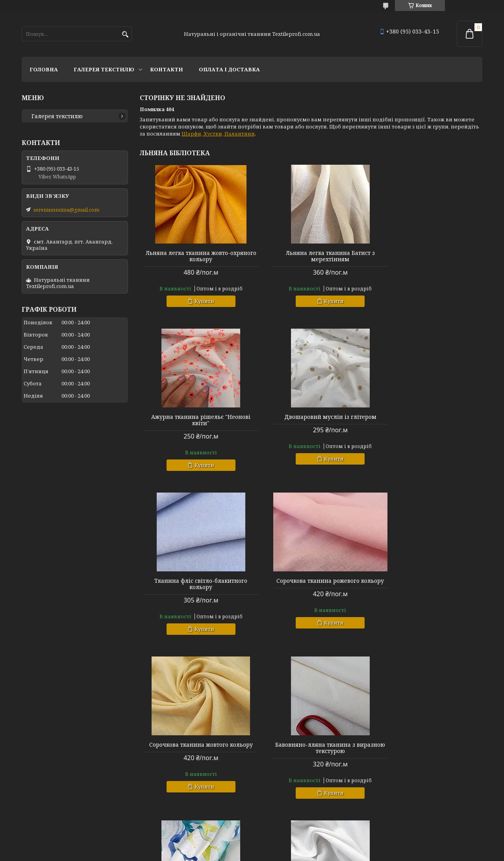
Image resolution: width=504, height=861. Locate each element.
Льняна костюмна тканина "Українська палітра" (311, 748)
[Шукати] (125, 34)
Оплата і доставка (229, 69)
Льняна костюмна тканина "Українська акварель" (427, 584)
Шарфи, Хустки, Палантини (218, 134)
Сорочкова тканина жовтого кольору (195, 584)
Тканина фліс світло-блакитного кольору (311, 420)
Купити (198, 301)
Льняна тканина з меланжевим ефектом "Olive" (428, 748)
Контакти (167, 69)
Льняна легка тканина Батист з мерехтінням (311, 256)
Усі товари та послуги (446, 824)
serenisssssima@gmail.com (66, 210)
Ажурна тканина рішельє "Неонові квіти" (428, 256)
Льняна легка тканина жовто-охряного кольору (195, 256)
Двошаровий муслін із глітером (195, 417)
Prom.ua (296, 846)
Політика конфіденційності (340, 853)
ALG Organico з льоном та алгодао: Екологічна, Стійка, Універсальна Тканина (195, 751)
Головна (44, 69)
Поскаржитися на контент (265, 853)
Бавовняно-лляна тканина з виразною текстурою (311, 584)
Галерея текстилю (104, 69)
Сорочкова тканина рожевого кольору (427, 420)
